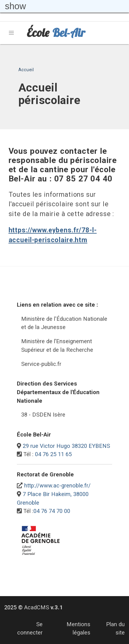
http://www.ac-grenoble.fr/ (57, 485)
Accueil (26, 70)
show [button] (15, 6)
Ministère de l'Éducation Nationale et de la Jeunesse (64, 323)
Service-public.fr (41, 364)
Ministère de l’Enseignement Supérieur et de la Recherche (57, 345)
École (56, 33)
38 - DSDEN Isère (43, 415)
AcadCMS (44, 607)
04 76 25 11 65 (53, 454)
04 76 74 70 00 (52, 511)
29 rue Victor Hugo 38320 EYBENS (66, 446)
